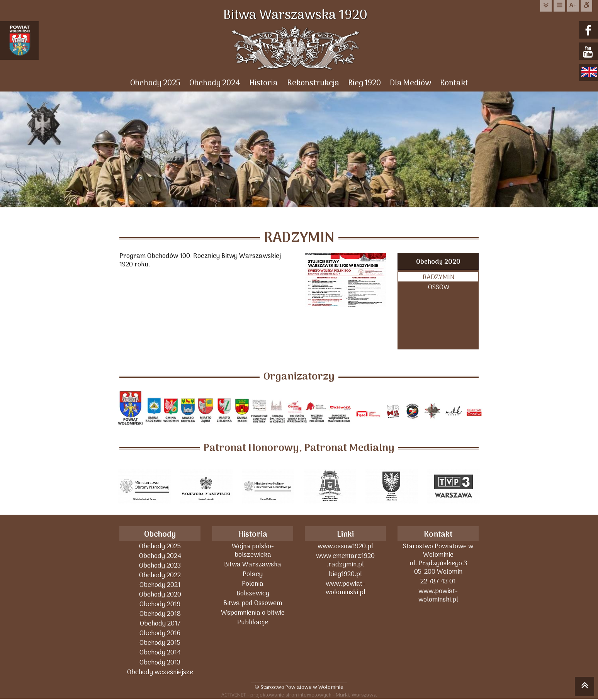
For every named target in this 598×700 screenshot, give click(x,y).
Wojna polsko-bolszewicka (253, 551)
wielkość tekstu (573, 6)
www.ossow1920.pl (345, 547)
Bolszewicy (253, 594)
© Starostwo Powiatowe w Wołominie (299, 687)
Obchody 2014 (160, 653)
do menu (559, 6)
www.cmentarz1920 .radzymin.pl (345, 560)
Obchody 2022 (160, 575)
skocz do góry (584, 688)
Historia (263, 83)
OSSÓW (439, 287)
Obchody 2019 (160, 604)
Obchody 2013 (160, 662)
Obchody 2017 (160, 624)
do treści (546, 6)
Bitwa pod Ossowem (253, 603)
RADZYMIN (439, 277)
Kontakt (455, 83)
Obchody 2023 (160, 566)
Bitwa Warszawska (253, 565)
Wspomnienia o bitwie (253, 613)
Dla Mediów (411, 83)
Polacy (253, 574)
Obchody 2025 (155, 83)
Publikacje (253, 623)
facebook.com (589, 31)
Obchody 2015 (160, 643)
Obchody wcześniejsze (160, 672)
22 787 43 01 (438, 582)
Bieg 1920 (365, 83)
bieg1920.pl (345, 574)
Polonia (253, 584)
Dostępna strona (586, 6)
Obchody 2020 (438, 262)
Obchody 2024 (214, 83)
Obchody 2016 (160, 633)
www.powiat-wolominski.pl (346, 588)
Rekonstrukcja (313, 83)
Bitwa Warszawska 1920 (299, 15)
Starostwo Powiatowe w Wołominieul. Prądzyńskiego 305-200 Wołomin (438, 559)
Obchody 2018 (160, 614)
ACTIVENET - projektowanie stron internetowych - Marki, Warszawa (299, 695)
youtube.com (589, 52)
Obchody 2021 (160, 585)
